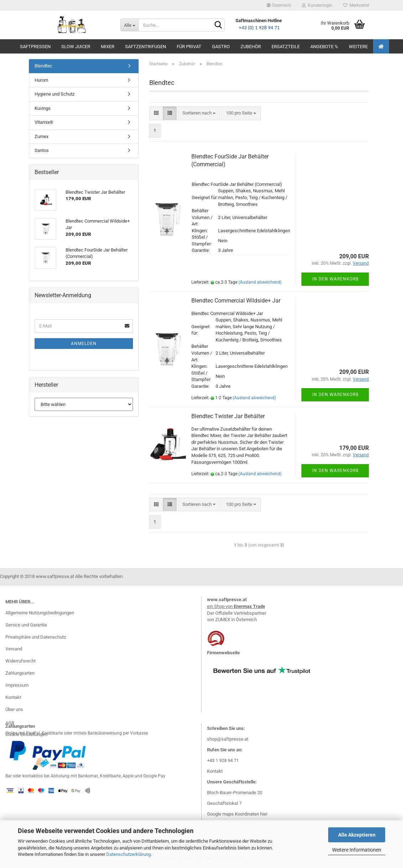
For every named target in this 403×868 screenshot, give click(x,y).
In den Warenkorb (335, 279)
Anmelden (84, 344)
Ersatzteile (286, 47)
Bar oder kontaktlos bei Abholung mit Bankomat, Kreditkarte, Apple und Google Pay (85, 776)
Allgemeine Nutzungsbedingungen (40, 613)
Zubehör (251, 47)
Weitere (358, 47)
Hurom (41, 80)
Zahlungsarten (20, 673)
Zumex (42, 136)
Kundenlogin (317, 5)
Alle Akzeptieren (357, 835)
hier (264, 814)
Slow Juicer (76, 47)
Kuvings (43, 108)
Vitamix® (44, 122)
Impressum (17, 685)
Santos (42, 150)
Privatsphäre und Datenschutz (36, 637)
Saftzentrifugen (146, 47)
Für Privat (189, 47)
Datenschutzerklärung (128, 854)
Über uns (14, 709)
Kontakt (13, 697)
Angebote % (324, 47)
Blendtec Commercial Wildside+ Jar (236, 301)
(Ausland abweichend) (260, 282)
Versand (14, 649)
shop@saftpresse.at (228, 739)
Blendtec (43, 66)
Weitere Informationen (357, 850)
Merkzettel (356, 5)
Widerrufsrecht (20, 661)
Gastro (221, 47)
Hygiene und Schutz (55, 94)
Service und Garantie (26, 625)
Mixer (108, 47)
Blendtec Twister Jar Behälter (228, 416)
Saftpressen (35, 47)
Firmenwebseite (223, 653)
